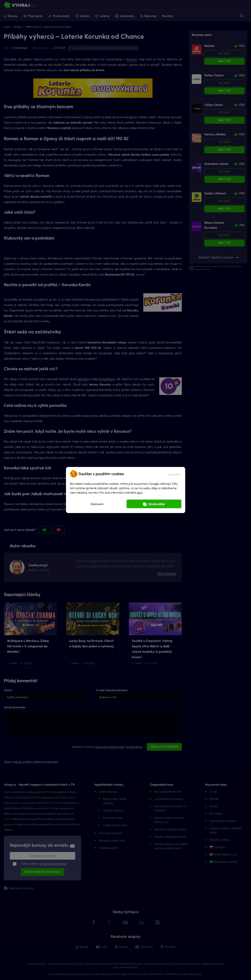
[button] (174, 474)
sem (140, 493)
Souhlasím (157, 504)
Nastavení (97, 504)
